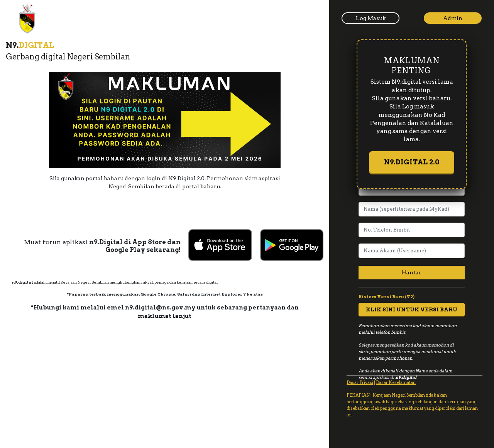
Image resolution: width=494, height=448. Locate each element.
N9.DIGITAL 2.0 (412, 162)
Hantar (412, 272)
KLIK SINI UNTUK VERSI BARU (412, 309)
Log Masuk (371, 18)
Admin (453, 18)
